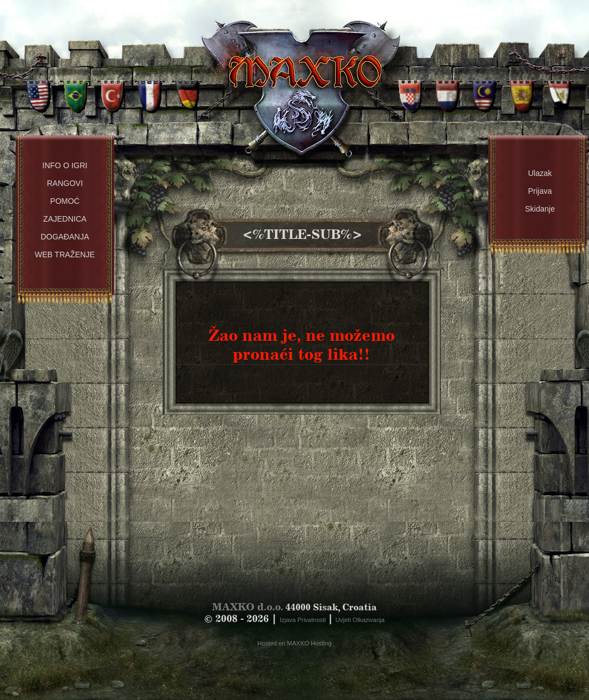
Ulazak (540, 173)
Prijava (540, 191)
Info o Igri (65, 165)
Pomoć (65, 201)
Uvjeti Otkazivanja (360, 620)
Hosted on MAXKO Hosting (294, 643)
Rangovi (65, 183)
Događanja (65, 237)
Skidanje (540, 209)
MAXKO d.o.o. (248, 607)
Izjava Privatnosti (303, 620)
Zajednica (65, 219)
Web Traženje (65, 254)
